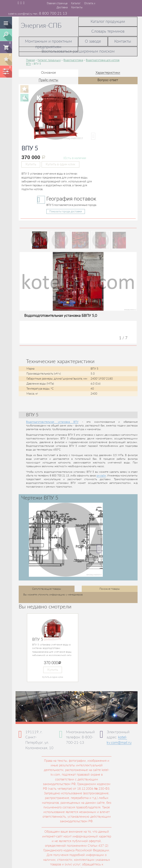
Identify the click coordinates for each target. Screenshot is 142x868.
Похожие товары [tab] (110, 589)
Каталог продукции (108, 22)
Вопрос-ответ (108, 80)
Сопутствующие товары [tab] (47, 589)
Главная (31, 60)
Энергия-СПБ (41, 26)
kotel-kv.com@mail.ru (20, 14)
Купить (31, 164)
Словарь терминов (108, 31)
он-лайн (101, 476)
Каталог (76, 3)
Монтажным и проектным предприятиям (48, 44)
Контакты (77, 7)
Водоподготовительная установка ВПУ (52, 422)
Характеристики (108, 73)
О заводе (93, 41)
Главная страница (57, 3)
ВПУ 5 (38, 639)
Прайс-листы (48, 80)
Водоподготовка (73, 60)
